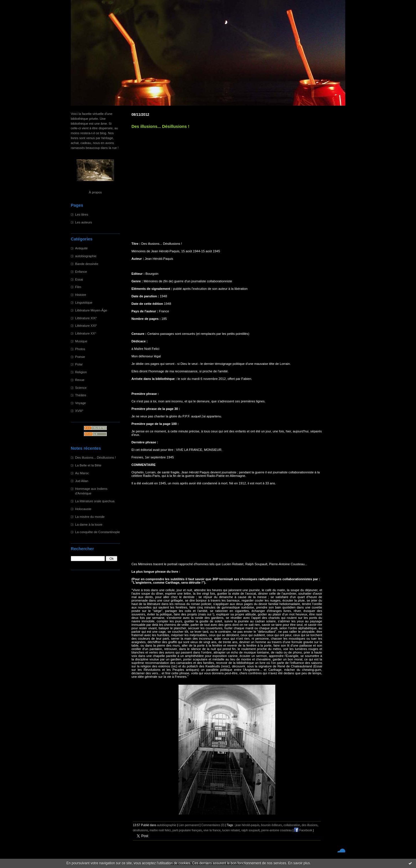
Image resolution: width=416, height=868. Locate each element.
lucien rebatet (231, 830)
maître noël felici (160, 830)
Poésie (80, 357)
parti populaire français (187, 830)
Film (78, 287)
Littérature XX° (86, 333)
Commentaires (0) (213, 825)
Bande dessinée (87, 264)
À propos (95, 192)
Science (81, 388)
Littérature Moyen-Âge (91, 310)
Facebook (303, 830)
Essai (79, 279)
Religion (81, 372)
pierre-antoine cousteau (276, 830)
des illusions (310, 825)
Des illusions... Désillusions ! (95, 458)
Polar (79, 364)
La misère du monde (90, 517)
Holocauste (83, 509)
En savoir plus (299, 863)
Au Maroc (82, 473)
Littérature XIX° (86, 318)
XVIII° (79, 411)
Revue (80, 380)
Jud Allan (82, 481)
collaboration (292, 825)
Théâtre (81, 395)
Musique (81, 341)
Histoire (81, 295)
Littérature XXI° (86, 326)
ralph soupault (250, 830)
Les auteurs (83, 222)
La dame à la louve (89, 524)
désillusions (140, 830)
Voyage (80, 403)
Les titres (82, 214)
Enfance (81, 272)
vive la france (212, 830)
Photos (80, 349)
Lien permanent (189, 825)
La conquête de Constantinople (97, 532)
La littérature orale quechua (95, 501)
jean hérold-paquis (247, 825)
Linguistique (84, 303)
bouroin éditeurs (272, 825)
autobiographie (86, 256)
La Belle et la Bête (88, 465)
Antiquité (81, 248)
